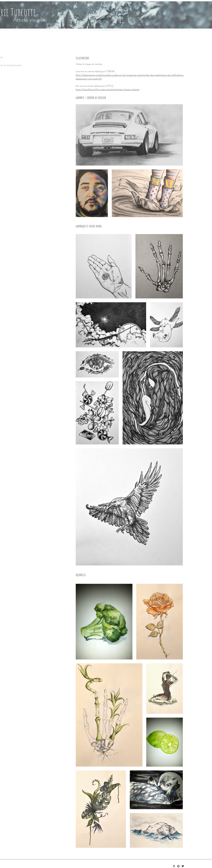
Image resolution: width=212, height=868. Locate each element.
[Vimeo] (183, 866)
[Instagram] (178, 866)
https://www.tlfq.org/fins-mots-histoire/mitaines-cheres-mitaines (108, 89)
